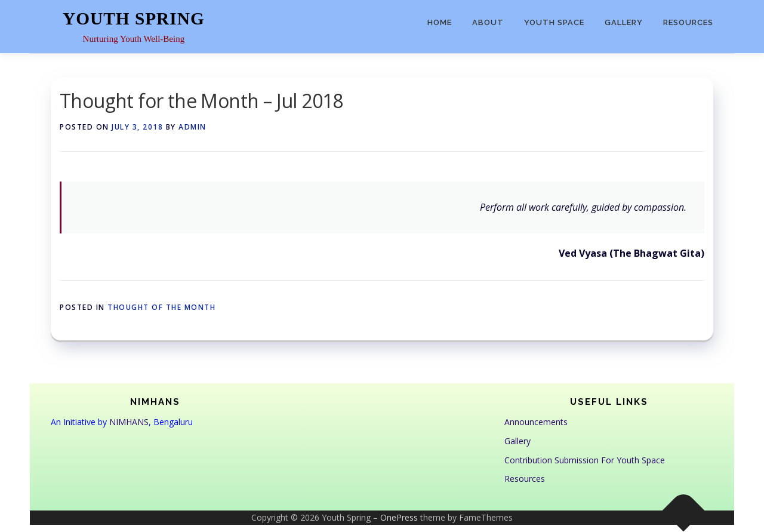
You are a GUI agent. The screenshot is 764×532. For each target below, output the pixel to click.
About (488, 22)
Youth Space (554, 22)
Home (440, 22)
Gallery (624, 22)
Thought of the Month (161, 307)
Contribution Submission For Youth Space (585, 460)
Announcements (536, 422)
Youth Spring (134, 19)
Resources (688, 22)
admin (192, 127)
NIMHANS (129, 422)
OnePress (399, 517)
